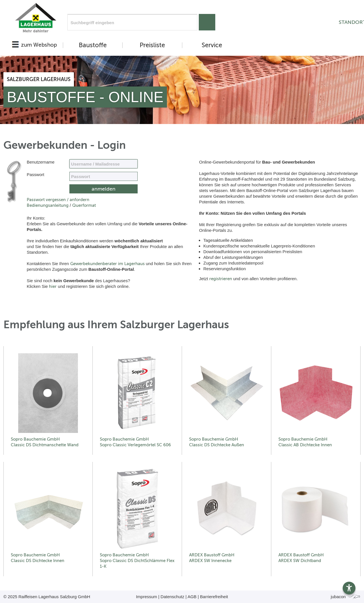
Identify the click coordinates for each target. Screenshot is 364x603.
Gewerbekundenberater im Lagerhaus (107, 264)
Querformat (84, 205)
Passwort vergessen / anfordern (58, 200)
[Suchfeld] (132, 22)
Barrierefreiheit (214, 597)
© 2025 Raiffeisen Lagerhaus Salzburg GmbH (47, 597)
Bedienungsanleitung (48, 205)
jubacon (346, 597)
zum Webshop (39, 45)
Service (212, 45)
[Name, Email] (104, 164)
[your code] (104, 176)
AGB (192, 597)
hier (53, 286)
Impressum (146, 597)
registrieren (221, 279)
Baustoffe (93, 45)
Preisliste (152, 45)
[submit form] (104, 189)
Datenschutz (172, 597)
